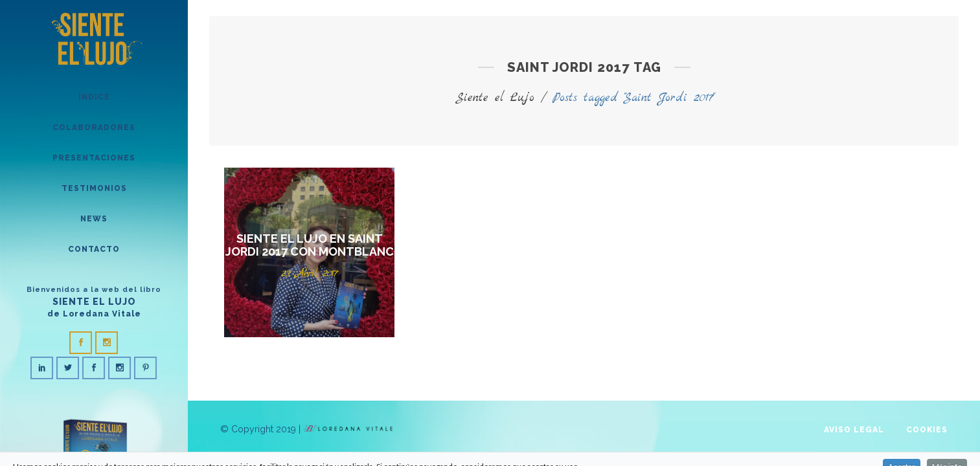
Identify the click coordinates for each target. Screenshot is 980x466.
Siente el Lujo (495, 98)
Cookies (927, 430)
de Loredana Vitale (94, 314)
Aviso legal (854, 430)
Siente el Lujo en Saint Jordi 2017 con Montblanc (310, 245)
